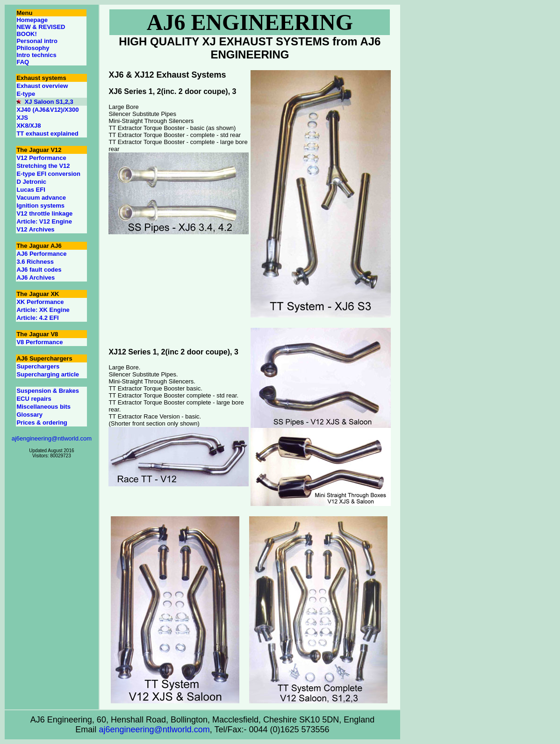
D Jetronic (31, 182)
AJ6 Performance (41, 254)
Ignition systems (40, 206)
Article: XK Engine (43, 310)
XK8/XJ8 (29, 126)
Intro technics (36, 55)
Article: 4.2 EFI (37, 318)
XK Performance (40, 302)
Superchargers (38, 366)
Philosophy (33, 48)
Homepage (32, 20)
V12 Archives (35, 229)
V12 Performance (41, 158)
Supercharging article (48, 374)
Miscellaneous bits (43, 407)
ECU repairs (34, 399)
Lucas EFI (31, 190)
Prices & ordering (42, 423)
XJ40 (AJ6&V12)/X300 (47, 110)
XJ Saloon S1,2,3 (49, 102)
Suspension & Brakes (48, 391)
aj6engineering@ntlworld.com (52, 438)
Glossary (29, 415)
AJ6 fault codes (39, 270)
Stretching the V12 (43, 166)
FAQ (23, 62)
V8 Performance (39, 342)
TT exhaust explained (47, 134)
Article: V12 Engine (44, 221)
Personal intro (37, 41)
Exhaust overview (42, 86)
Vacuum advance (41, 198)
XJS (22, 118)
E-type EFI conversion (48, 174)
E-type (26, 94)
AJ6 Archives (36, 278)
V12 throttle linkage (44, 213)
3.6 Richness (35, 262)
